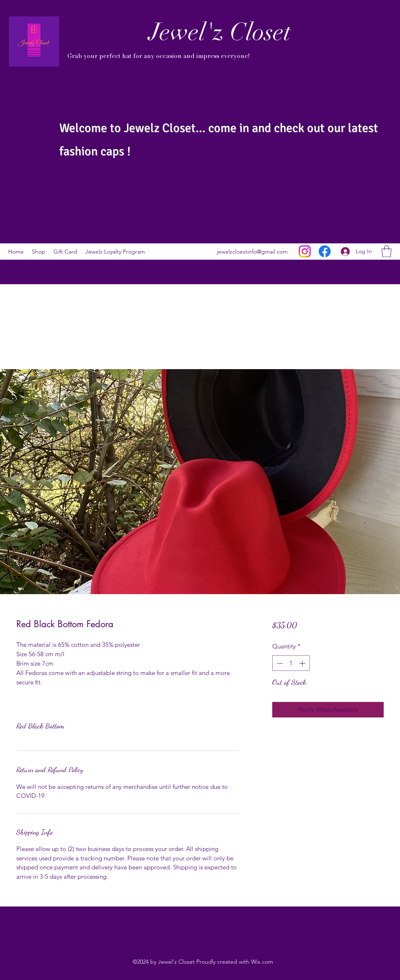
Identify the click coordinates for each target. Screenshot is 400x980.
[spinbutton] (291, 663)
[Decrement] (279, 663)
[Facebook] (325, 251)
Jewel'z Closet (220, 32)
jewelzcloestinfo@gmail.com (252, 252)
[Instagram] (305, 251)
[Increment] (303, 663)
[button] (387, 251)
